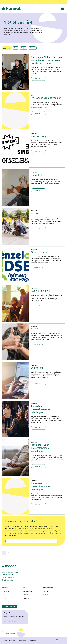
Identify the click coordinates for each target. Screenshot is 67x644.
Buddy (38, 2)
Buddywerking (27, 591)
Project (24, 48)
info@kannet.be (8, 580)
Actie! (24, 588)
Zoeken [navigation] (63, 2)
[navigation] (63, 8)
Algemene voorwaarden (8, 640)
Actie (16, 48)
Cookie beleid (33, 640)
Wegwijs (5, 588)
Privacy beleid (22, 640)
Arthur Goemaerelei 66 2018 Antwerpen (10, 574)
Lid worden (8, 606)
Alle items (7, 48)
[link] (11, 8)
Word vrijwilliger (30, 2)
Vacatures (44, 2)
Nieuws (45, 595)
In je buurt (6, 591)
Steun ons (52, 2)
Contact (21, 2)
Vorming (32, 48)
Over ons (14, 2)
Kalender (46, 591)
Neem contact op (30, 541)
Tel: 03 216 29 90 (8, 577)
